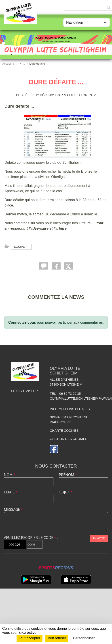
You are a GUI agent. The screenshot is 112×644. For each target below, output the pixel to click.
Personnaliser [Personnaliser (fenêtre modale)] (84, 638)
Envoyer (99, 538)
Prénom (68, 475)
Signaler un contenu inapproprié (69, 420)
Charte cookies (64, 431)
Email (11, 492)
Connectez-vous (22, 322)
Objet (66, 492)
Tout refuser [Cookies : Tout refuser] (57, 638)
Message (13, 509)
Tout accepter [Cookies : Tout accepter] (30, 638)
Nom (10, 475)
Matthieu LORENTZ (80, 95)
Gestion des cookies (69, 439)
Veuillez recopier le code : (31, 538)
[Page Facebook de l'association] (54, 449)
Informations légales (70, 409)
